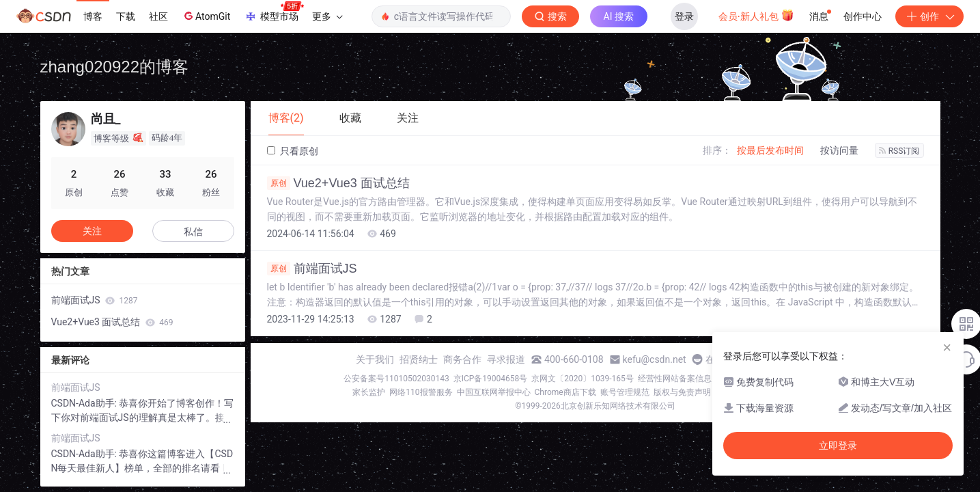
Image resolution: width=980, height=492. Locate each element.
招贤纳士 (419, 359)
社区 (158, 16)
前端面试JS (312, 269)
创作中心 (863, 16)
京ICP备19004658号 (491, 379)
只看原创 (293, 151)
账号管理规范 (625, 392)
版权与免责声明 (682, 392)
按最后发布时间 (770, 150)
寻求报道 (506, 359)
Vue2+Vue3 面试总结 (338, 183)
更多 (327, 16)
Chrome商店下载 (565, 392)
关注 (92, 231)
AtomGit (206, 16)
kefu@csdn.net (655, 359)
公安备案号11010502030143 (396, 379)
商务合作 (462, 359)
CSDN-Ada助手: (85, 403)
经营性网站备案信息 (675, 379)
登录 (684, 16)
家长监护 (369, 392)
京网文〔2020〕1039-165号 (583, 379)
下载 (126, 16)
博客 (93, 16)
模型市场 (274, 12)
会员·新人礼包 (756, 15)
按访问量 (839, 150)
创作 (929, 16)
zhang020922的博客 (114, 67)
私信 (193, 232)
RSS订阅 (899, 151)
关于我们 (375, 359)
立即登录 (838, 446)
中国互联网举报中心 (494, 392)
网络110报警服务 (421, 392)
